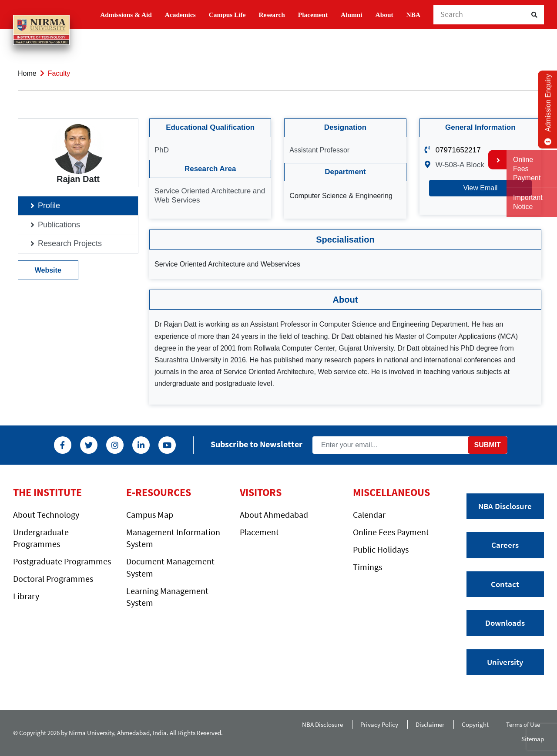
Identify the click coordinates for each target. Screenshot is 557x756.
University (505, 662)
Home (27, 73)
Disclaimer (430, 724)
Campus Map (150, 515)
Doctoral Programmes (53, 579)
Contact (505, 584)
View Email (480, 188)
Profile (49, 206)
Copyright (475, 724)
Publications (59, 225)
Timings (367, 567)
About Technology (46, 515)
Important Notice (528, 202)
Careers (505, 545)
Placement (313, 15)
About (384, 15)
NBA (413, 15)
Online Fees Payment (391, 532)
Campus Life (227, 15)
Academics (180, 15)
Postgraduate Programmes (62, 561)
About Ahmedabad (274, 515)
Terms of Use (525, 724)
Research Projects (70, 243)
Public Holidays (381, 549)
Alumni (352, 15)
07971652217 (458, 150)
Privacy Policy (379, 724)
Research (272, 15)
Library (26, 596)
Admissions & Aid (126, 15)
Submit (488, 445)
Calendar (369, 515)
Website (48, 270)
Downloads (505, 623)
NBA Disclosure (505, 506)
